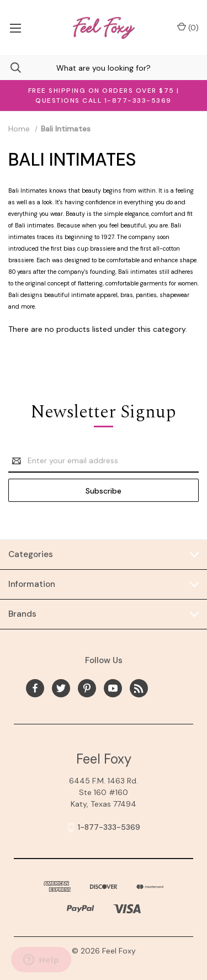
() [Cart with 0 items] (188, 27)
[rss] (139, 688)
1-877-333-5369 (109, 827)
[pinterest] (87, 688)
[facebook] (35, 688)
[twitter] (61, 688)
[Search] (10, 68)
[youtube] (113, 688)
